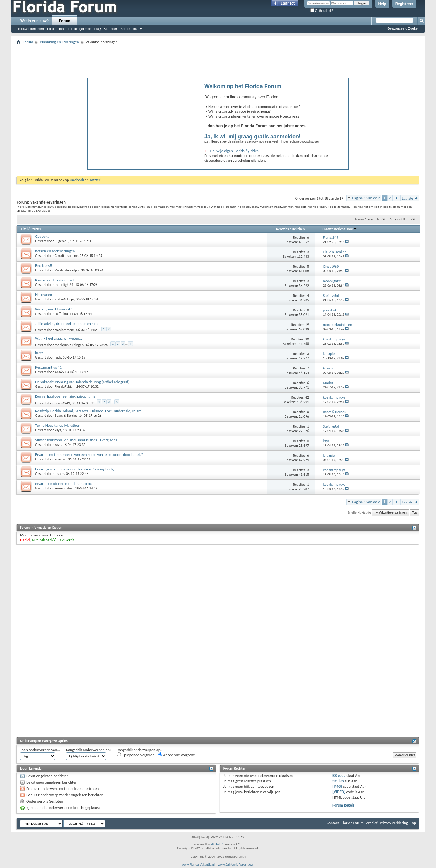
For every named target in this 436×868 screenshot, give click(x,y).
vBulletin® (217, 844)
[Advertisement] (218, 59)
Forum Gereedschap (368, 219)
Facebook (77, 180)
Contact (333, 823)
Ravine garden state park (55, 280)
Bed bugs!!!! (45, 265)
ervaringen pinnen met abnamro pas (64, 484)
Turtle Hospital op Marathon (58, 425)
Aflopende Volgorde (177, 755)
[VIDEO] (339, 792)
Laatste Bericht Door (340, 229)
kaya (58, 430)
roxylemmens (65, 330)
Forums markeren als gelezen (69, 29)
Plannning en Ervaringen (59, 42)
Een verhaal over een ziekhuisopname (65, 396)
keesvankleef (64, 488)
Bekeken (298, 229)
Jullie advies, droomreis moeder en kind (67, 324)
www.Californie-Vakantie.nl (236, 865)
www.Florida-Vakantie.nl (198, 865)
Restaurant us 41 (48, 367)
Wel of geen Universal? (53, 309)
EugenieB (62, 241)
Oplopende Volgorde (136, 755)
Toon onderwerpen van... (40, 750)
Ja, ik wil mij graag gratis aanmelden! (253, 137)
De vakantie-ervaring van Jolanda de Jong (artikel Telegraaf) (82, 382)
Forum (65, 21)
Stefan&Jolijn (64, 299)
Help (382, 4)
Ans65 (59, 372)
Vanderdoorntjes (67, 270)
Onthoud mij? (322, 11)
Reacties (282, 229)
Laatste (410, 198)
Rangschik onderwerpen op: (88, 750)
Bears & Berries (66, 416)
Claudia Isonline (66, 256)
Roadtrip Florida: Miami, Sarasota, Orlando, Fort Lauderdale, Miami (89, 411)
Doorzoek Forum (401, 219)
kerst (39, 353)
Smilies (338, 781)
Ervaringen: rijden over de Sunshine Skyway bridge (75, 469)
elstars (60, 474)
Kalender (111, 29)
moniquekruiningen (69, 345)
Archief (372, 823)
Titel (24, 229)
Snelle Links (129, 29)
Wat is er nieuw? (35, 21)
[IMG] (337, 786)
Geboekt (42, 236)
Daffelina (61, 314)
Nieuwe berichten (31, 29)
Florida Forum (352, 823)
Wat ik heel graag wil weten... (59, 338)
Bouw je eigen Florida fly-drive (234, 151)
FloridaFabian (65, 386)
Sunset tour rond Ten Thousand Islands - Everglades (76, 440)
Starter (36, 229)
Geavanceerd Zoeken (403, 28)
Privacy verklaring (394, 823)
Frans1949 (63, 403)
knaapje (61, 459)
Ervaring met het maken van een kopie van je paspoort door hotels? (89, 454)
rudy (58, 357)
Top (415, 513)
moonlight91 (64, 285)
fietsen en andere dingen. (56, 251)
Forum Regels (344, 805)
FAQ (97, 29)
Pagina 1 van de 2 (366, 198)
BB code (339, 775)
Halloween (44, 295)
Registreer (404, 4)
